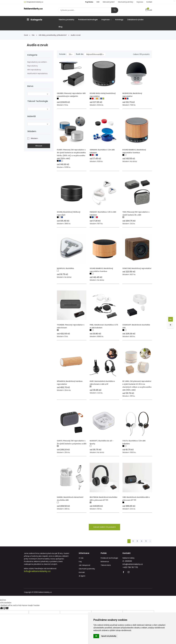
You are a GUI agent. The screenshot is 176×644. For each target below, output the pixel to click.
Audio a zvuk (76, 35)
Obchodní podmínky (126, 2)
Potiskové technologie (88, 20)
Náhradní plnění (109, 2)
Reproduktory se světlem (37, 62)
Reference (105, 563)
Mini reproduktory (34, 70)
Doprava (140, 2)
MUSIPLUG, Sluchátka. (65, 268)
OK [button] (96, 636)
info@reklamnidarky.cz (35, 2)
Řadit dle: (80, 54)
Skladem (34, 138)
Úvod (27, 35)
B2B (98, 2)
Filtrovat (39, 145)
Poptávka (89, 2)
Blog (60, 27)
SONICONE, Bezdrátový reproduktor (137, 268)
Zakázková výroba (135, 20)
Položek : (63, 54)
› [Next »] (150, 541)
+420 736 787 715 (130, 568)
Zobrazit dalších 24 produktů (104, 527)
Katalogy (119, 20)
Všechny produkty (66, 20)
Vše (34, 35)
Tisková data (106, 566)
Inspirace (106, 20)
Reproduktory (33, 66)
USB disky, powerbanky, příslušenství (54, 35)
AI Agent (82, 577)
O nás (81, 559)
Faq (80, 563)
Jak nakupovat (85, 566)
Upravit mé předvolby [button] (109, 636)
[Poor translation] (6, 609)
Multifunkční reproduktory (37, 73)
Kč (170, 319)
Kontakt (149, 2)
